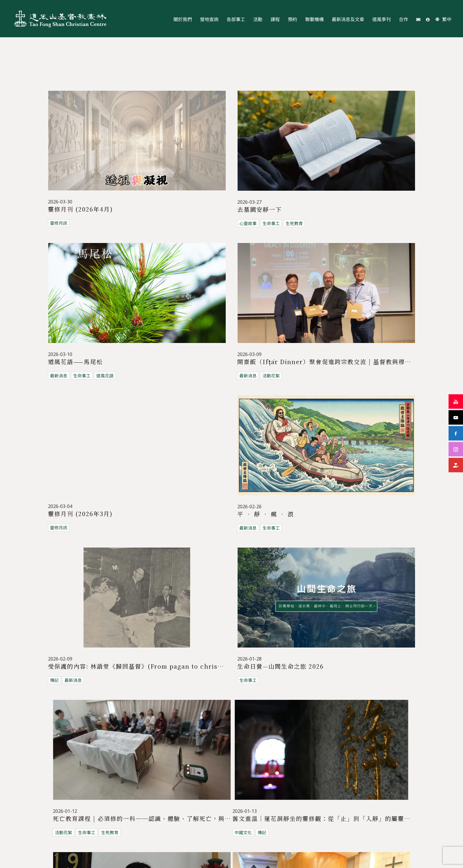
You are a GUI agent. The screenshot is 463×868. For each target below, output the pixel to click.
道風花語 (105, 367)
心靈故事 (233, 223)
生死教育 (279, 223)
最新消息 (59, 367)
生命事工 (256, 223)
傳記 (54, 586)
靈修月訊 (59, 223)
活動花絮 (256, 367)
